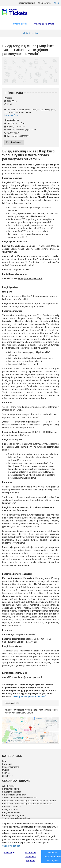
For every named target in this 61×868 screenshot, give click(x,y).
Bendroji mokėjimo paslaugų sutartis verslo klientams (27, 804)
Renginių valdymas (11, 812)
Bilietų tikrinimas (10, 810)
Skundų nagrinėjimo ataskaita (16, 818)
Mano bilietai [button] (20, 24)
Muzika (6, 770)
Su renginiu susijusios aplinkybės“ (29, 696)
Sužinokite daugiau (11, 846)
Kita (4, 761)
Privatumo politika (11, 789)
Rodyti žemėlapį (11, 115)
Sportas (6, 773)
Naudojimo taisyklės (12, 792)
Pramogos (7, 764)
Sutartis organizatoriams (14, 795)
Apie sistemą (8, 786)
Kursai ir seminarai (11, 767)
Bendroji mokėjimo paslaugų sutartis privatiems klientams (29, 801)
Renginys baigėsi (14, 142)
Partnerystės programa (13, 815)
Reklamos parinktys (11, 807)
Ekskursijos (7, 776)
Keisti (56, 3)
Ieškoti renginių (31, 33)
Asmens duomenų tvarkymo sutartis (19, 798)
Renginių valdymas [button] (44, 24)
